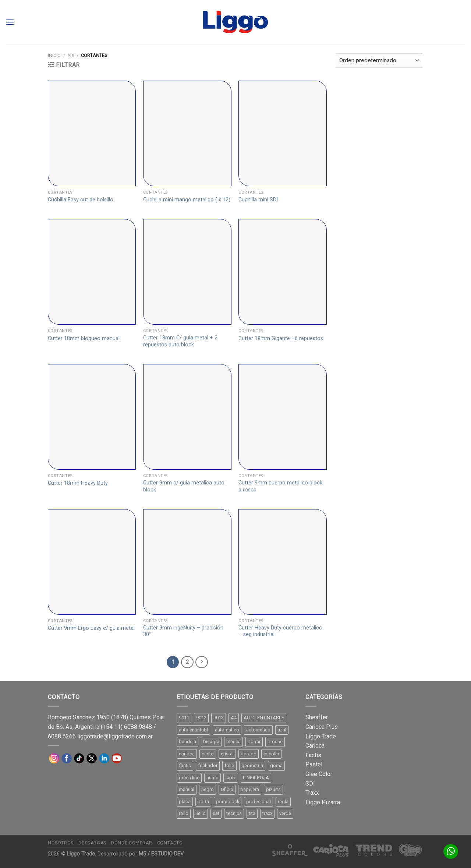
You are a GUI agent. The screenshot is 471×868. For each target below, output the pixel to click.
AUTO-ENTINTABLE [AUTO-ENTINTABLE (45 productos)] (264, 718)
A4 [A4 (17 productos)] (234, 718)
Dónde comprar (132, 843)
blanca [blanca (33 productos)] (233, 742)
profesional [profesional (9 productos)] (258, 802)
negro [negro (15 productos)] (208, 789)
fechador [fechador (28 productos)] (208, 765)
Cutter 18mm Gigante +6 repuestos (281, 338)
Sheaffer (317, 717)
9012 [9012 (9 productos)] (201, 718)
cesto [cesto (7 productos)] (208, 754)
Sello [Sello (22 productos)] (201, 813)
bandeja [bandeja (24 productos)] (187, 742)
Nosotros (61, 843)
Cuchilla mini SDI (258, 200)
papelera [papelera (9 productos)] (250, 789)
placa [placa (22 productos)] (185, 802)
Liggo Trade (321, 736)
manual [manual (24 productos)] (187, 789)
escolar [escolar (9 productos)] (271, 754)
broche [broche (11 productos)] (275, 742)
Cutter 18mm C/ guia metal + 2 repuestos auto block (180, 341)
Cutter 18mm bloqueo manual (84, 338)
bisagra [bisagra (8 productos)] (211, 742)
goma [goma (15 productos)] (276, 765)
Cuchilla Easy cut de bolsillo (81, 200)
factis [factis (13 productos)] (185, 765)
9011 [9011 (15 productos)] (184, 718)
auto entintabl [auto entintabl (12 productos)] (193, 730)
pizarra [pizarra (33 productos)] (273, 789)
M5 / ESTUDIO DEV (161, 854)
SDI (71, 55)
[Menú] (10, 22)
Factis (313, 755)
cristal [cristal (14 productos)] (227, 754)
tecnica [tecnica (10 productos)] (234, 813)
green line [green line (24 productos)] (189, 778)
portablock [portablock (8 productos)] (228, 802)
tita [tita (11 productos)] (252, 813)
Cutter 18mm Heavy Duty (78, 483)
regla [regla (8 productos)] (283, 802)
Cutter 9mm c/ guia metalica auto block (184, 486)
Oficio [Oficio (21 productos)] (227, 789)
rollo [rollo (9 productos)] (184, 813)
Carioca (315, 746)
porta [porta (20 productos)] (203, 802)
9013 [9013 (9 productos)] (219, 718)
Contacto (170, 843)
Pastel (314, 764)
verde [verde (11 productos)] (285, 813)
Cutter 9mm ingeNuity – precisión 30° (183, 631)
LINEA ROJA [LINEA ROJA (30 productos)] (256, 778)
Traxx (312, 793)
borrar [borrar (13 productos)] (254, 742)
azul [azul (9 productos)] (282, 730)
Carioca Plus (322, 727)
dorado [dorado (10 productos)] (249, 754)
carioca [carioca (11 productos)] (187, 754)
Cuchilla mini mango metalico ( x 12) (187, 200)
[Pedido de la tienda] (379, 61)
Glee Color (319, 774)
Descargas (92, 843)
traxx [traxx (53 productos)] (267, 813)
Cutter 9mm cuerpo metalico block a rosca (280, 486)
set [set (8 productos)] (216, 813)
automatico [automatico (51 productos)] (227, 730)
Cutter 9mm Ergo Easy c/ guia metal (91, 628)
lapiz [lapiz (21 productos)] (231, 778)
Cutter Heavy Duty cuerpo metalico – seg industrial (280, 631)
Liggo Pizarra (323, 802)
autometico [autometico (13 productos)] (258, 730)
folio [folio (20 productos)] (229, 765)
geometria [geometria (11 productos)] (252, 765)
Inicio (54, 55)
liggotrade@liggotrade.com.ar (115, 736)
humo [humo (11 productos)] (213, 778)
